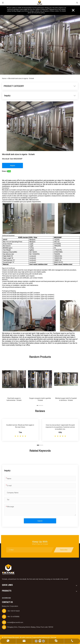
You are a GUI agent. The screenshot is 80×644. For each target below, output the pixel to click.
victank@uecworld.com (15, 622)
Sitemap (53, 637)
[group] (14, 383)
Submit (40, 521)
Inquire (12, 166)
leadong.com (46, 637)
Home (4, 78)
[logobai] (8, 570)
